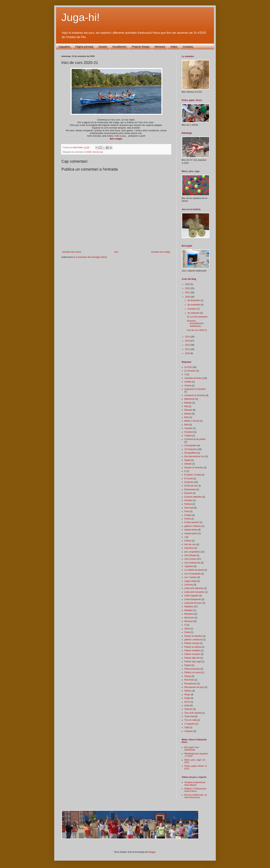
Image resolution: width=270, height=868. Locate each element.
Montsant (160, 47)
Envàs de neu (191, 486)
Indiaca (188, 541)
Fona (187, 511)
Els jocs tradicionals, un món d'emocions (196, 796)
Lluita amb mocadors (194, 592)
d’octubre (192, 309)
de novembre (194, 305)
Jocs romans (190, 559)
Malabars (189, 607)
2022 (188, 288)
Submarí (188, 709)
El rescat (189, 479)
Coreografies (191, 445)
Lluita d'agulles (191, 596)
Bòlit (186, 425)
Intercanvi (189, 548)
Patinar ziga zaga (193, 662)
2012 (188, 345)
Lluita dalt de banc (193, 603)
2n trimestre (190, 371)
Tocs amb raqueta (193, 713)
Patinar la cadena (193, 647)
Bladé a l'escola (192, 421)
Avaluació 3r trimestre (195, 395)
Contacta (188, 47)
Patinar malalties (192, 651)
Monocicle (189, 618)
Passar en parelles (193, 636)
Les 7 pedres (191, 577)
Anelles (188, 382)
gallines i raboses (193, 526)
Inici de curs (98, 152)
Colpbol (188, 436)
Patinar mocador (192, 654)
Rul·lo (187, 702)
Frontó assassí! (192, 522)
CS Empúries (191, 449)
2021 (188, 293)
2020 (188, 297)
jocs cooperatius (192, 552)
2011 (188, 349)
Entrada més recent (72, 252)
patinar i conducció (193, 640)
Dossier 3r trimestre (194, 468)
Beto (187, 417)
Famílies (188, 500)
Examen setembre (193, 497)
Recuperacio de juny (194, 687)
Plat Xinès (189, 680)
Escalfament (119, 47)
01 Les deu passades (197, 317)
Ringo (187, 695)
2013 (188, 341)
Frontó (188, 519)
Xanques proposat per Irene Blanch (195, 784)
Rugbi (187, 698)
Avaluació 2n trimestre (195, 389)
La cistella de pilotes (194, 570)
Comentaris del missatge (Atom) (91, 257)
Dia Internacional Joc (194, 456)
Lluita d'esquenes (193, 599)
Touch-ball (189, 716)
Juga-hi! (81, 17)
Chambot (189, 432)
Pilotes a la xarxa (193, 672)
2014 (188, 337)
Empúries (189, 482)
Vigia (187, 727)
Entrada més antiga (161, 252)
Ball (186, 406)
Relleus (188, 691)
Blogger (152, 852)
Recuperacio (190, 684)
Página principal (84, 47)
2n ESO (88, 152)
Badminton (189, 399)
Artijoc (174, 47)
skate (187, 705)
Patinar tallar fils (192, 658)
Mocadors (189, 614)
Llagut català (190, 581)
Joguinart (189, 566)
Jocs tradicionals (192, 563)
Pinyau (188, 676)
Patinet (188, 665)
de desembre (194, 300)
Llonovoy (189, 585)
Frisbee (188, 515)
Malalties (189, 610)
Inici (116, 252)
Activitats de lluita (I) (194, 378)
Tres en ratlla (191, 720)
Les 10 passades (193, 574)
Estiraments (190, 489)
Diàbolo (188, 464)
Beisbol (188, 414)
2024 (188, 284)
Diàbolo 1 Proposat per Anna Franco (195, 790)
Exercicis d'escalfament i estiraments (196, 323)
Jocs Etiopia (190, 555)
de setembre (194, 313)
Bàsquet (188, 410)
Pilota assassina (192, 669)
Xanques (189, 731)
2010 (188, 353)
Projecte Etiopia (141, 47)
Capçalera (64, 47)
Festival (188, 504)
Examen (188, 493)
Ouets (187, 632)
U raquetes (190, 724)
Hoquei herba (191, 530)
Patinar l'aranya (192, 643)
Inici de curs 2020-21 (197, 330)
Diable (187, 460)
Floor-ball (189, 508)
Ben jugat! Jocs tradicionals (192, 749)
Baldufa (188, 403)
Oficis (187, 629)
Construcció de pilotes (195, 439)
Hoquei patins (191, 533)
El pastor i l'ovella (193, 475)
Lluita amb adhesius (194, 588)
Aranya (188, 386)
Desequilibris (191, 453)
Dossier (103, 47)
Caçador (188, 428)
